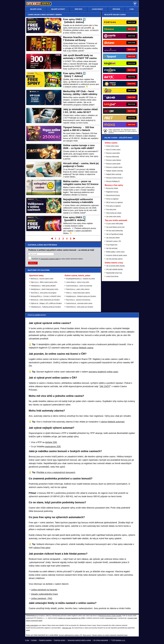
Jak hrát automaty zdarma (114, 259)
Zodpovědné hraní (111, 618)
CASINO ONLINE (34, 15)
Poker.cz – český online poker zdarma (78, 293)
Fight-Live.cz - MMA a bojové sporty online (44, 282)
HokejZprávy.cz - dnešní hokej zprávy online (44, 289)
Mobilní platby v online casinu (115, 252)
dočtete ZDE (51, 442)
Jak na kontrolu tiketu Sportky (115, 266)
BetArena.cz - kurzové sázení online (42, 279)
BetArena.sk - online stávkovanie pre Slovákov (45, 300)
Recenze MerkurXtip (113, 157)
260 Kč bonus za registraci (114, 202)
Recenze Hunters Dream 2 (115, 178)
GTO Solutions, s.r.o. (119, 640)
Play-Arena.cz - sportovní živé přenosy (78, 300)
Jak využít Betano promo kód (115, 227)
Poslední (75, 238)
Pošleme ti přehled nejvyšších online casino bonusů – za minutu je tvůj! (61, 250)
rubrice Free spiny (42, 548)
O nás (27, 640)
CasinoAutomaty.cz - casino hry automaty (79, 286)
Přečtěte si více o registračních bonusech (56, 472)
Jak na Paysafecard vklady (115, 234)
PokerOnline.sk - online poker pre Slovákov (80, 307)
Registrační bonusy (112, 192)
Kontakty (34, 640)
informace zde (67, 628)
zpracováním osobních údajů (50, 259)
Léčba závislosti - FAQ (42, 598)
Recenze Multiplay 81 (113, 181)
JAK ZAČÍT (105, 386)
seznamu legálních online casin (103, 372)
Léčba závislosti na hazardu (44, 590)
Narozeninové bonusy (113, 195)
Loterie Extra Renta (112, 276)
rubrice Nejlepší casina (82, 348)
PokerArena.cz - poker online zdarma (78, 289)
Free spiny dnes (111, 209)
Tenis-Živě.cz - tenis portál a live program (44, 293)
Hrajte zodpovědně (32, 625)
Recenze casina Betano (114, 160)
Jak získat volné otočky (113, 217)
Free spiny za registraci (113, 206)
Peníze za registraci (112, 199)
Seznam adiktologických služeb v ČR (70, 635)
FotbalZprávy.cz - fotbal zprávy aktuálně (43, 286)
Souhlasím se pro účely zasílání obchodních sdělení (57, 259)
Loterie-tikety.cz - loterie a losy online (78, 282)
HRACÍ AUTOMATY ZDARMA (52, 15)
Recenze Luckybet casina (114, 167)
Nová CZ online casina (113, 150)
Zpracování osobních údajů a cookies (79, 640)
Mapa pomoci (87, 635)
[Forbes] (128, 70)
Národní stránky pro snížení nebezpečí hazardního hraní (110, 635)
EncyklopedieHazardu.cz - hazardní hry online (81, 279)
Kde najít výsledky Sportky (114, 269)
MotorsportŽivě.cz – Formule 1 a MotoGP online (46, 296)
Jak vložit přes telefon (113, 238)
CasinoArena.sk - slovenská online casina (79, 303)
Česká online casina (112, 146)
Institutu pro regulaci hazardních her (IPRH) (72, 618)
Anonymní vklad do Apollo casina (117, 255)
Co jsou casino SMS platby (115, 224)
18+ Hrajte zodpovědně (101, 640)
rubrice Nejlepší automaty (112, 422)
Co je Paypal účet (112, 245)
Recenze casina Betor (113, 153)
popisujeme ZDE (53, 447)
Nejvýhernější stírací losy (114, 273)
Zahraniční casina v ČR (114, 241)
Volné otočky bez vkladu (114, 213)
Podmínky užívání (60, 640)
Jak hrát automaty (112, 248)
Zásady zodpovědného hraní (44, 594)
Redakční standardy (45, 640)
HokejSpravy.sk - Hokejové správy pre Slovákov (81, 296)
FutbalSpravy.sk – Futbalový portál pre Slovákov (46, 307)
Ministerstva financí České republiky (110, 616)
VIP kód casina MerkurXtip (114, 231)
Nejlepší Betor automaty (114, 174)
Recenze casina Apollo (113, 164)
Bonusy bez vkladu (112, 188)
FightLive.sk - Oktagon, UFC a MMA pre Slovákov (46, 303)
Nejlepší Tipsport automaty (115, 171)
